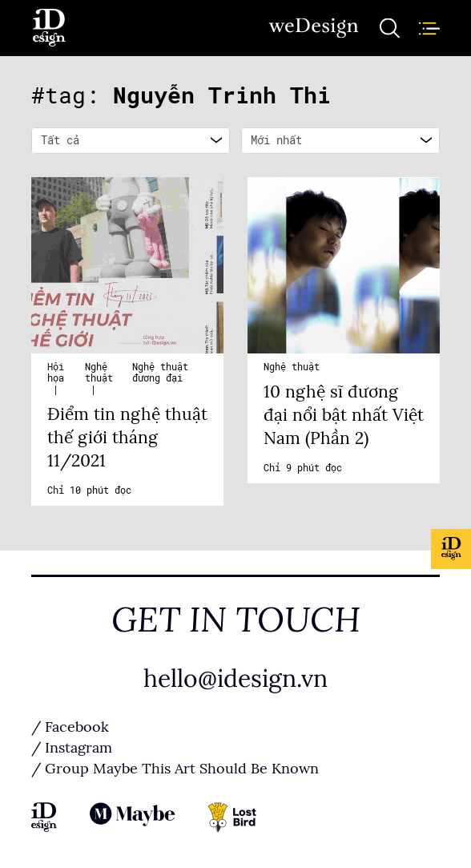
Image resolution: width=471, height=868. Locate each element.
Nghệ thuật (99, 373)
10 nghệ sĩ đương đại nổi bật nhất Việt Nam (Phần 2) (344, 415)
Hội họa (56, 373)
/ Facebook (70, 727)
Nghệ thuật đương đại (160, 373)
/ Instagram (72, 748)
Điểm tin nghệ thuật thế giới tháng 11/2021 (127, 438)
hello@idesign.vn (235, 679)
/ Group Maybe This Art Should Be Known (175, 769)
